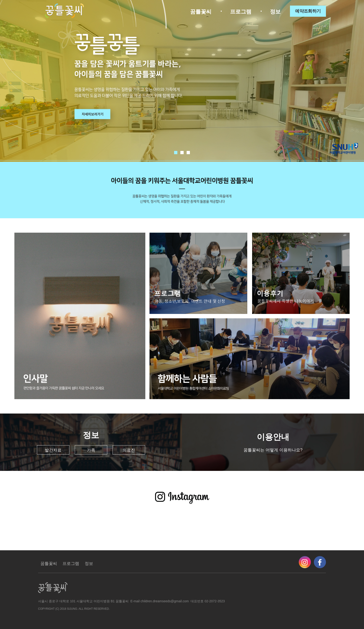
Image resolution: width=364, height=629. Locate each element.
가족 (91, 450)
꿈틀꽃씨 (201, 12)
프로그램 (241, 12)
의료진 (129, 450)
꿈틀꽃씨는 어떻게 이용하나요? (273, 450)
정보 (275, 12)
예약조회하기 (308, 11)
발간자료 (53, 450)
